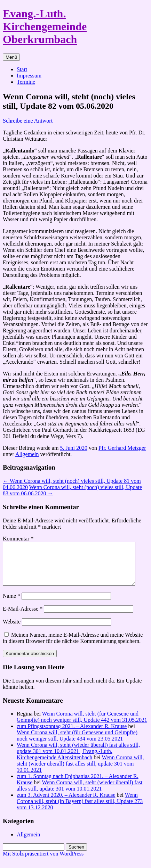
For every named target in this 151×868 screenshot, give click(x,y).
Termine (26, 82)
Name (11, 604)
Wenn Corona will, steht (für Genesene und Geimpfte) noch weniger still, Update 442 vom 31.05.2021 (82, 725)
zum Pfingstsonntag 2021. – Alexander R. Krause (72, 734)
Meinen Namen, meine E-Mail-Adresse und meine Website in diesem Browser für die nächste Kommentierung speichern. (73, 646)
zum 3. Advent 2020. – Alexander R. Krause (66, 803)
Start (22, 69)
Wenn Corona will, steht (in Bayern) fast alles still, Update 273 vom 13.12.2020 (80, 809)
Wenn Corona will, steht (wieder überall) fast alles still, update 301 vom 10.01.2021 (80, 772)
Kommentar (18, 539)
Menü (11, 57)
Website (12, 630)
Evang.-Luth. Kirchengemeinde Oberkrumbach (45, 26)
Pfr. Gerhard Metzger (122, 448)
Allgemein (27, 454)
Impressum (29, 76)
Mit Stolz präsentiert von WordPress (43, 862)
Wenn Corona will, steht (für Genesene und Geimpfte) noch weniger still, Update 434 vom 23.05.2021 (77, 744)
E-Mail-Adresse (23, 617)
